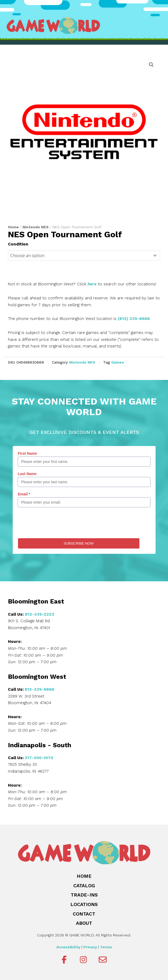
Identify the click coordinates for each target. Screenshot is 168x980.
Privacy (90, 947)
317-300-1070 (39, 758)
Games (117, 362)
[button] (151, 65)
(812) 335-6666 (134, 319)
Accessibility (68, 947)
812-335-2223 (40, 614)
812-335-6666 (39, 689)
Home (13, 227)
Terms (106, 947)
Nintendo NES (36, 227)
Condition (18, 244)
